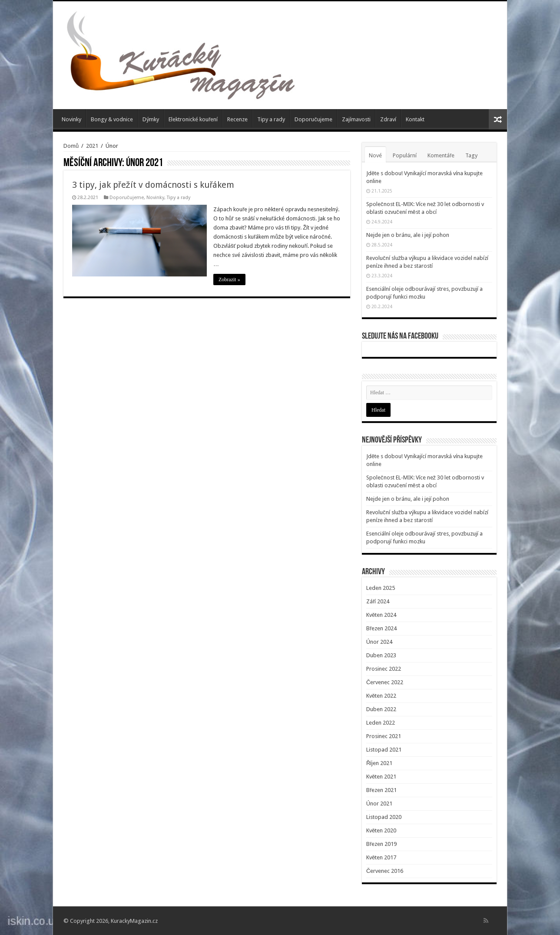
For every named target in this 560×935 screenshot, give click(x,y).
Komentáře (441, 155)
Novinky (71, 119)
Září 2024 (378, 601)
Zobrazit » (229, 280)
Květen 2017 (381, 857)
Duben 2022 (381, 709)
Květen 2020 (381, 830)
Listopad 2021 (384, 750)
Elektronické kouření (193, 119)
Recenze (237, 119)
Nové (375, 155)
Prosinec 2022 (384, 669)
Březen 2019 (381, 844)
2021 (92, 146)
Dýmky (151, 119)
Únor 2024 (379, 642)
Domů (71, 146)
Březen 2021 (381, 790)
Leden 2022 (381, 723)
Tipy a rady (271, 119)
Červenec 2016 (385, 871)
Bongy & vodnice (112, 119)
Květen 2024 (381, 615)
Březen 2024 (381, 628)
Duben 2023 (381, 655)
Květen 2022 (381, 696)
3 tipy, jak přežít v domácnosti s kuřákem (153, 185)
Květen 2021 (381, 777)
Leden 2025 (381, 588)
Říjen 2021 (379, 763)
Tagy (471, 155)
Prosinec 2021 (384, 736)
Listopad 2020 (384, 817)
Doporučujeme (313, 119)
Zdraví (388, 119)
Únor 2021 (379, 804)
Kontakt (415, 119)
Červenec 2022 (385, 682)
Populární (405, 155)
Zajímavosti (356, 119)
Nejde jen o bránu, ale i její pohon (408, 235)
